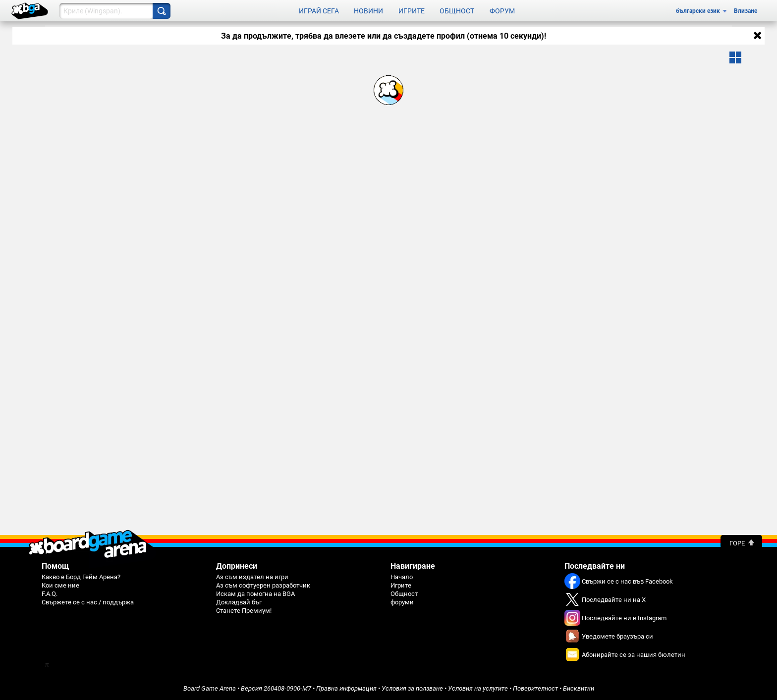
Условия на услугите (478, 688)
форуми (402, 602)
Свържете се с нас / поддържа (88, 602)
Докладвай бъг (239, 602)
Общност (457, 11)
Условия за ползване (412, 688)
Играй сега (319, 11)
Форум (502, 11)
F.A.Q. (50, 594)
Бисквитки (579, 688)
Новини (368, 11)
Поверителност (535, 688)
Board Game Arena (210, 688)
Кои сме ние (60, 585)
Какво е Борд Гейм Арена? (81, 577)
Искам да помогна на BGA (255, 594)
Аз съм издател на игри (252, 577)
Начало (402, 577)
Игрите (412, 11)
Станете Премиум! (244, 611)
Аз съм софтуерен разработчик (263, 585)
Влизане (746, 11)
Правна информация (346, 688)
